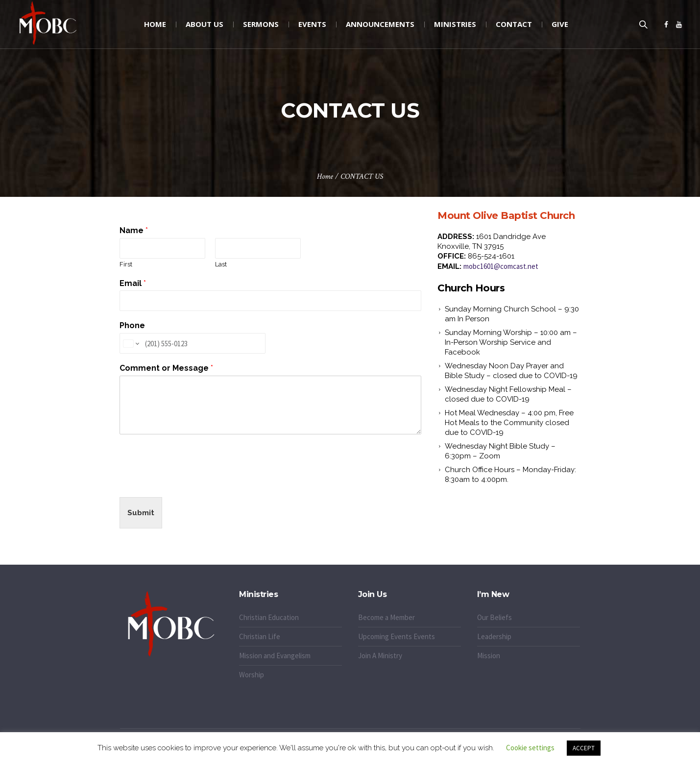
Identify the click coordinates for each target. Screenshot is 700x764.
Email (133, 283)
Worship (252, 675)
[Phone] (193, 343)
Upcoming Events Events (397, 636)
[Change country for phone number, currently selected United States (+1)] (131, 343)
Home (325, 177)
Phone (132, 325)
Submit (141, 513)
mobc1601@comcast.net (501, 266)
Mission (489, 656)
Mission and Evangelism (275, 656)
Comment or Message (166, 368)
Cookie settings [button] (530, 748)
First (126, 264)
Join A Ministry (380, 656)
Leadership (494, 636)
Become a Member (386, 617)
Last (221, 264)
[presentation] (194, 481)
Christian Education (269, 617)
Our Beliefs (495, 617)
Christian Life (260, 636)
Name (134, 230)
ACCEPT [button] (584, 748)
